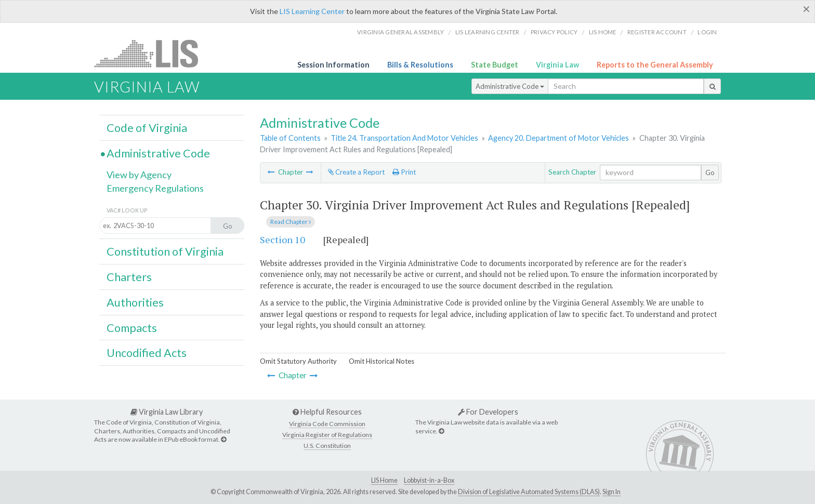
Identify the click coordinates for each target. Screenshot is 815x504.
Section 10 (282, 240)
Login (707, 32)
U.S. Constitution (327, 446)
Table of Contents (290, 138)
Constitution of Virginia (165, 251)
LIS (152, 53)
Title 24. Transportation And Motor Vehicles (404, 138)
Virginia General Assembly (400, 32)
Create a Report (356, 172)
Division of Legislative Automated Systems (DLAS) (529, 492)
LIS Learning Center (312, 11)
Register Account (657, 32)
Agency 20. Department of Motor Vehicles (558, 138)
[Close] (806, 9)
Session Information (333, 65)
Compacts (132, 328)
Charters (129, 277)
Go (710, 173)
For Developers (488, 412)
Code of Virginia (147, 128)
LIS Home (384, 480)
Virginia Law (557, 65)
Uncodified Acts (147, 353)
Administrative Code (510, 86)
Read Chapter (291, 222)
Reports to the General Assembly (655, 65)
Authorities (135, 302)
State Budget (495, 65)
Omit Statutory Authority (298, 361)
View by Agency (139, 175)
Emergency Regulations (155, 188)
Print (404, 172)
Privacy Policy (554, 32)
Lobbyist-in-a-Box (429, 480)
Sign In (612, 492)
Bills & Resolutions (420, 65)
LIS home (603, 32)
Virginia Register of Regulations (327, 435)
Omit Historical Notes (382, 361)
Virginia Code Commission (327, 424)
